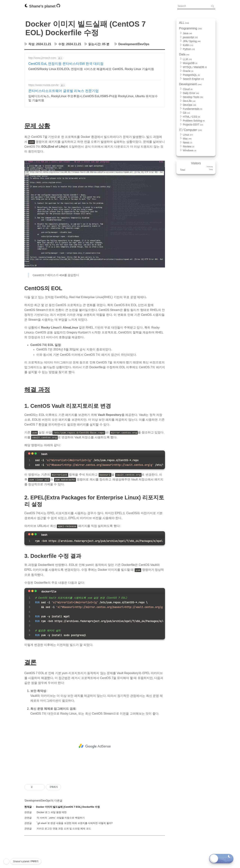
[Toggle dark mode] (221, 859)
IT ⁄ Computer (190, 130)
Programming (190, 28)
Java (187, 33)
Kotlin (188, 45)
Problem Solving (194, 121)
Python (189, 49)
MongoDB (190, 63)
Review (189, 146)
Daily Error (191, 93)
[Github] (58, 6)
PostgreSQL (191, 75)
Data (184, 54)
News (187, 143)
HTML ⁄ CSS (191, 117)
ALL (184, 23)
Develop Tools (193, 97)
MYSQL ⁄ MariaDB (195, 67)
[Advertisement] (95, 85)
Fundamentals (193, 109)
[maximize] (36, 516)
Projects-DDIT (193, 125)
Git (186, 113)
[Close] (29, 516)
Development (190, 84)
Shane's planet (40, 6)
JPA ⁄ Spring (192, 41)
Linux (188, 135)
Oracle (188, 71)
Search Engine (193, 79)
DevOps (189, 105)
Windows (190, 150)
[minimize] (32, 516)
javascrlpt (190, 37)
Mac (187, 139)
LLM (187, 59)
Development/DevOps (134, 44)
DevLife (189, 101)
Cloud (188, 89)
